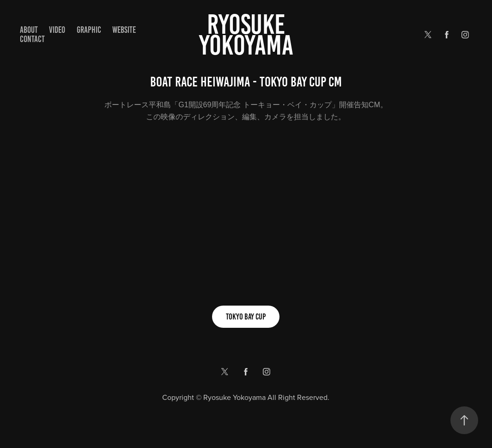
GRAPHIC (89, 30)
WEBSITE (124, 30)
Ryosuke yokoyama (246, 35)
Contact (32, 39)
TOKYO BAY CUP (246, 317)
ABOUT (29, 30)
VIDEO (57, 30)
